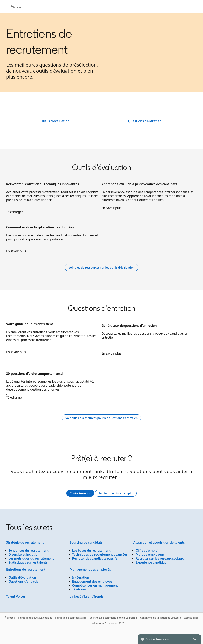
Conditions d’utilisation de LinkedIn (160, 618)
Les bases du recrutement (91, 550)
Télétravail (80, 589)
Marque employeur (150, 554)
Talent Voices (16, 596)
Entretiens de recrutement (26, 569)
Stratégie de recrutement (25, 542)
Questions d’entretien (145, 121)
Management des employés (90, 569)
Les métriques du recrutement (31, 558)
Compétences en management (95, 585)
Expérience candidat (151, 562)
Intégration (81, 577)
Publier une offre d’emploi (117, 493)
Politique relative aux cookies (35, 618)
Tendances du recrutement (29, 550)
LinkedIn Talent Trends (87, 596)
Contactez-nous (80, 493)
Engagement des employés (92, 581)
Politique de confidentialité (71, 618)
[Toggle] (195, 639)
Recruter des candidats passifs (95, 558)
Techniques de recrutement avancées (100, 554)
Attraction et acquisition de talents (159, 542)
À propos (10, 618)
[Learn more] (101, 268)
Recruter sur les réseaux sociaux (159, 558)
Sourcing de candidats (86, 542)
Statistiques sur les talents (28, 562)
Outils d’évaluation (55, 121)
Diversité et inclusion (24, 554)
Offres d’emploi (147, 550)
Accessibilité (191, 618)
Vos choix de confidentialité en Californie (113, 618)
